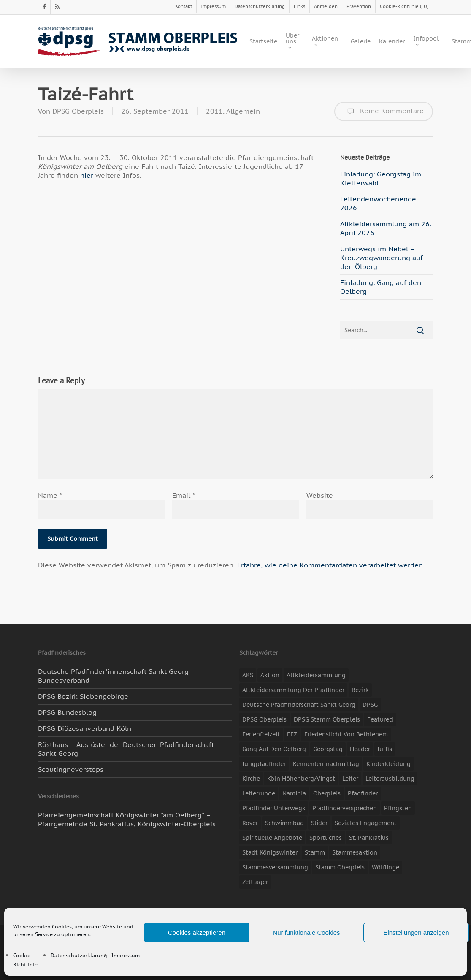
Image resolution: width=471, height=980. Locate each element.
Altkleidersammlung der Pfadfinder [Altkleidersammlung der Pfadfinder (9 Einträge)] (293, 690)
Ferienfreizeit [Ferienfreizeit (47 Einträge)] (261, 734)
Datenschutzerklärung (79, 955)
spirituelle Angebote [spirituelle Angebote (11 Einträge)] (272, 838)
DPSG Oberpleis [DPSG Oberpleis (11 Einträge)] (264, 719)
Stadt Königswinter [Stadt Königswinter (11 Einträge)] (270, 852)
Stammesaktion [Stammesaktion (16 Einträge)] (355, 852)
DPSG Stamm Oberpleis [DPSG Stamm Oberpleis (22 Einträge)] (327, 719)
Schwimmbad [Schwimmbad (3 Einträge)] (284, 823)
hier (88, 175)
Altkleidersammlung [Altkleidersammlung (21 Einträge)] (316, 675)
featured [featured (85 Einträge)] (380, 719)
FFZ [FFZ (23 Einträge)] (292, 734)
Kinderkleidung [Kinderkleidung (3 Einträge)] (388, 764)
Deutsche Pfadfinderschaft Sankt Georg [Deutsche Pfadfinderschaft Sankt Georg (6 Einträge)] (299, 705)
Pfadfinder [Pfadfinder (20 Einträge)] (363, 793)
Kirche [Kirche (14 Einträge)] (251, 779)
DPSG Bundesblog (67, 712)
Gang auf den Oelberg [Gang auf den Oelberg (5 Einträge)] (274, 749)
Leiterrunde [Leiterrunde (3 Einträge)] (259, 793)
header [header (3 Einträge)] (360, 749)
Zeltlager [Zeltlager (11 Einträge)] (255, 882)
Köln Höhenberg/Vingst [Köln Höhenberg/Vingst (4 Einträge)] (301, 779)
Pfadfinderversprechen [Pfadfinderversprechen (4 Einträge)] (345, 808)
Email (184, 495)
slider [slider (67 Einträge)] (319, 823)
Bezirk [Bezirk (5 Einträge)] (360, 690)
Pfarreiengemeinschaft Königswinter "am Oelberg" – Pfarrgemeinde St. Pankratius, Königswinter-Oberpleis (127, 819)
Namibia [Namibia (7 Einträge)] (294, 793)
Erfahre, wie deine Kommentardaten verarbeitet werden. (331, 565)
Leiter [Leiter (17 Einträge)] (350, 779)
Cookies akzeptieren (197, 932)
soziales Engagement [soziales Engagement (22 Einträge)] (366, 823)
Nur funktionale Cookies (306, 932)
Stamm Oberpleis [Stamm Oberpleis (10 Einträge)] (340, 867)
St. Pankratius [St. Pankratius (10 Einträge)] (369, 838)
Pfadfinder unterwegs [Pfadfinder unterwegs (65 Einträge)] (274, 808)
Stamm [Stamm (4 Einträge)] (315, 852)
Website (320, 495)
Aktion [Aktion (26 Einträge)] (270, 675)
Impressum (126, 955)
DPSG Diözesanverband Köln (85, 728)
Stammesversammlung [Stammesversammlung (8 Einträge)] (275, 867)
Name (50, 495)
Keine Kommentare (384, 111)
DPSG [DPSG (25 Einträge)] (370, 705)
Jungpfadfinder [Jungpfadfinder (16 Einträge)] (264, 764)
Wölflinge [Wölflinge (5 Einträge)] (386, 867)
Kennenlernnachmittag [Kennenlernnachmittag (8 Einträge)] (326, 764)
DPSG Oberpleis (78, 111)
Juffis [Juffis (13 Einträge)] (385, 749)
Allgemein (243, 111)
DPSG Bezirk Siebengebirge (83, 696)
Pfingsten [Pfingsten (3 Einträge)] (398, 808)
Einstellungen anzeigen (416, 932)
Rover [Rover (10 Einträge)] (250, 823)
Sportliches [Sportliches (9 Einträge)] (326, 838)
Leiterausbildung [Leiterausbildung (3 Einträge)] (390, 779)
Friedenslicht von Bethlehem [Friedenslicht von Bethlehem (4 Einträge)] (346, 734)
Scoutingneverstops (71, 769)
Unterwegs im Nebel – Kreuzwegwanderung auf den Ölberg (382, 258)
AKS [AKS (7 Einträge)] (248, 675)
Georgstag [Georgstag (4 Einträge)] (328, 749)
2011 (214, 111)
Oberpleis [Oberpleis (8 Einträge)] (327, 793)
